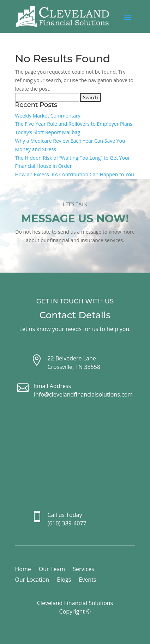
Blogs (64, 580)
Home (23, 570)
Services (83, 570)
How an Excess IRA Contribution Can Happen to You (75, 174)
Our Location (32, 580)
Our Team (52, 570)
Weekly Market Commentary (48, 116)
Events (87, 580)
